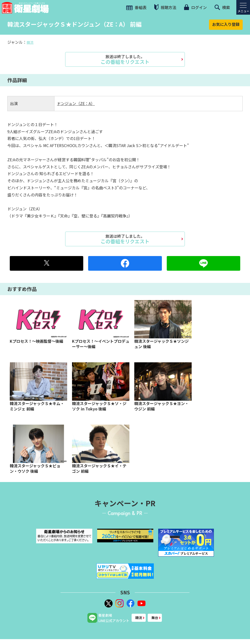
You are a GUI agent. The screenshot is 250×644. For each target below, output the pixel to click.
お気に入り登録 (226, 24)
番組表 (136, 7)
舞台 (155, 618)
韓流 (30, 42)
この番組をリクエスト (125, 59)
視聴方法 (165, 7)
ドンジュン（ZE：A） (76, 103)
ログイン (195, 7)
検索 (222, 7)
